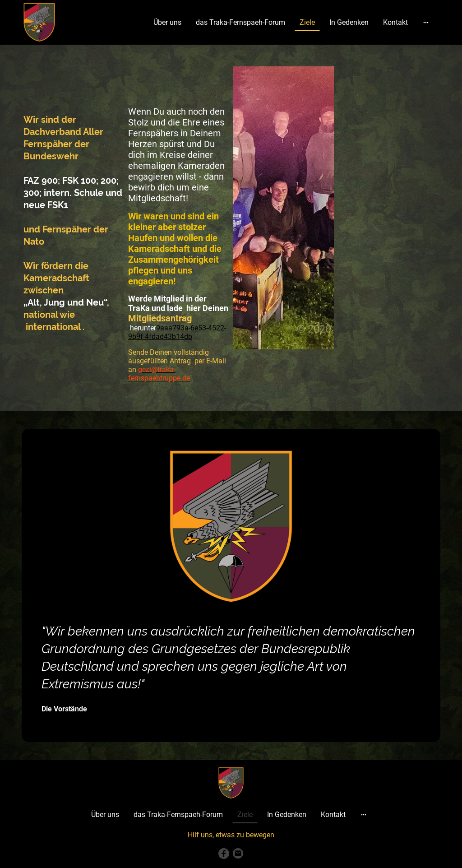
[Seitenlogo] (39, 22)
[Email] (238, 854)
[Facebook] (224, 854)
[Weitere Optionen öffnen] (426, 23)
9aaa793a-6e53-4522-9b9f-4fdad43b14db (177, 332)
